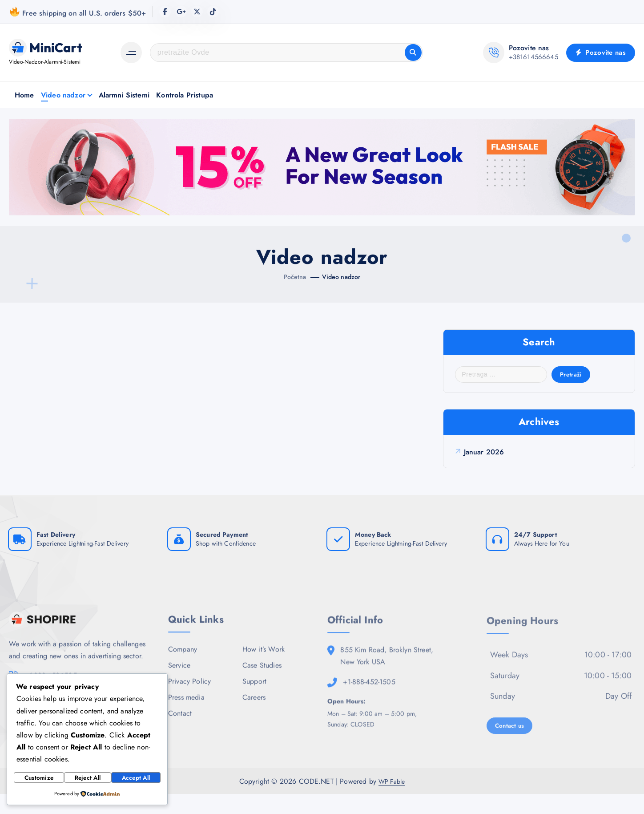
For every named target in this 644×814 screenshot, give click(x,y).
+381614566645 (533, 57)
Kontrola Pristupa (185, 95)
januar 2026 (487, 460)
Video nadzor (63, 95)
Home (24, 95)
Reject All (87, 778)
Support (254, 700)
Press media (186, 717)
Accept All (135, 778)
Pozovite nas (601, 53)
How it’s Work (264, 667)
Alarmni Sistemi (124, 95)
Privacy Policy (189, 700)
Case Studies (262, 684)
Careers (254, 717)
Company (183, 667)
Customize (39, 778)
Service (179, 684)
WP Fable (391, 801)
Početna (292, 277)
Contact (180, 733)
